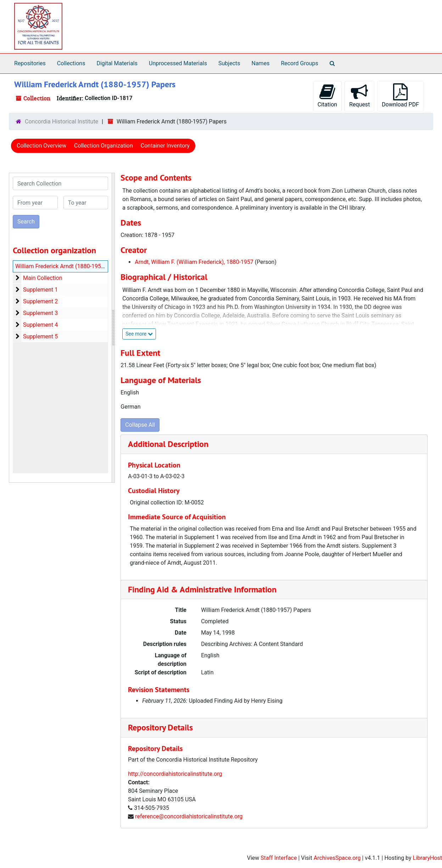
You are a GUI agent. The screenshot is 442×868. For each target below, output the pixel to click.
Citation (327, 96)
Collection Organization (103, 146)
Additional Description (168, 444)
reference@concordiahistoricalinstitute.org (189, 816)
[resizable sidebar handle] (113, 328)
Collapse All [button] (140, 425)
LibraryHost (427, 858)
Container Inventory (165, 146)
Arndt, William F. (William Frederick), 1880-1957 (194, 262)
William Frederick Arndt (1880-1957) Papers (70, 266)
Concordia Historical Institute (61, 121)
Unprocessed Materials (178, 63)
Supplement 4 (40, 325)
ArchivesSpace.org (337, 858)
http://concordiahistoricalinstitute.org (175, 774)
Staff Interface (279, 858)
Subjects (229, 63)
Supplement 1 (40, 290)
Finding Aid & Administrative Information (202, 589)
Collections (71, 63)
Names (261, 63)
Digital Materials (117, 63)
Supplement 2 (40, 301)
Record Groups (299, 63)
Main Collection (43, 278)
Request (359, 96)
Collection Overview (41, 146)
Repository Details (160, 727)
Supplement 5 (40, 336)
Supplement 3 (40, 313)
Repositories (30, 63)
